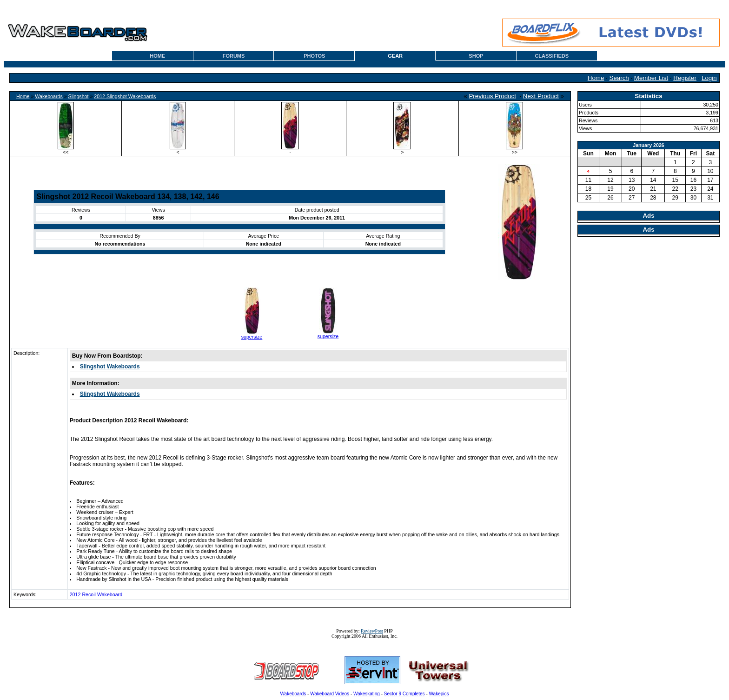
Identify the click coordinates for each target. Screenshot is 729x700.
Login (709, 78)
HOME (157, 56)
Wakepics (439, 694)
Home (596, 78)
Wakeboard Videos (330, 694)
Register (685, 78)
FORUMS (234, 56)
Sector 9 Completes (404, 694)
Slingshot (79, 96)
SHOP (476, 56)
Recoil (89, 594)
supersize (252, 337)
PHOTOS (314, 56)
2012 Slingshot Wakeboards (125, 96)
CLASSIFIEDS (552, 56)
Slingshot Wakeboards (110, 367)
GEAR (395, 56)
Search (619, 78)
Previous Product (492, 96)
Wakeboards (49, 96)
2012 (75, 594)
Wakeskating (367, 694)
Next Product (541, 96)
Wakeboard (110, 594)
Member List (651, 78)
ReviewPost (372, 631)
